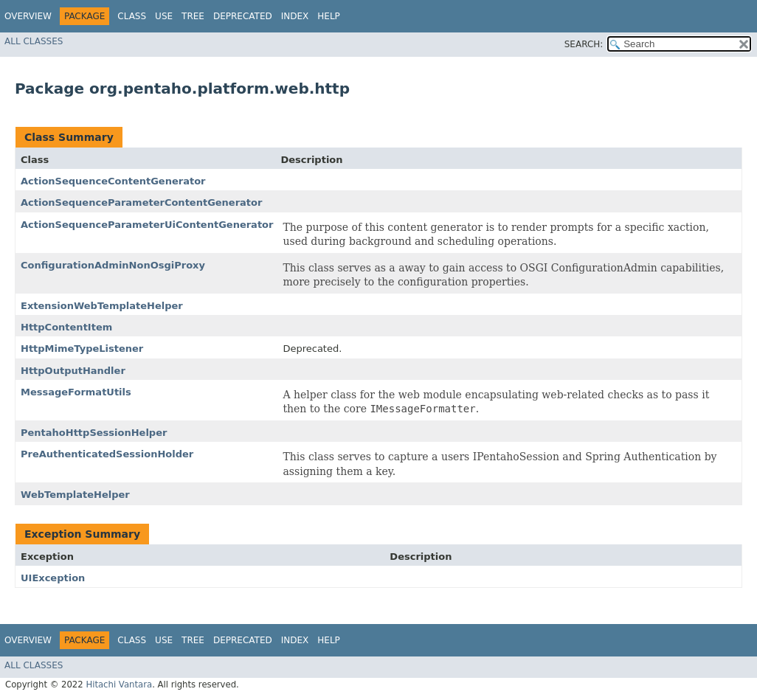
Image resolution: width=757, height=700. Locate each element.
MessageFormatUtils (76, 392)
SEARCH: (584, 44)
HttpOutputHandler (73, 371)
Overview (28, 16)
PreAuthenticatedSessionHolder (107, 454)
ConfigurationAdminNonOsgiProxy (113, 265)
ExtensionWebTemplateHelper (102, 306)
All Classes (34, 41)
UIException (53, 578)
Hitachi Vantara (119, 685)
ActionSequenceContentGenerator (113, 181)
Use (164, 16)
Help (329, 16)
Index (295, 16)
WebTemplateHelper (75, 495)
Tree (193, 16)
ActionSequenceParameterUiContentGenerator (147, 225)
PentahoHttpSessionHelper (94, 433)
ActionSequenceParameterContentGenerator (141, 202)
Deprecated (243, 16)
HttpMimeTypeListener (82, 349)
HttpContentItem (66, 327)
